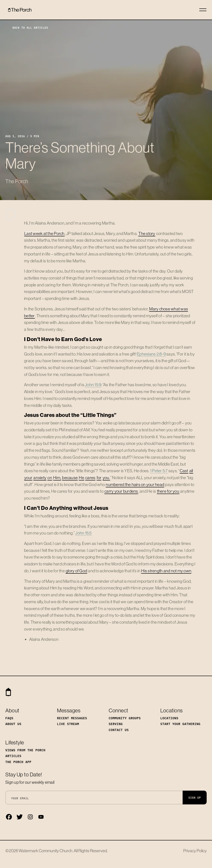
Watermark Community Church (46, 851)
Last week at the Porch (44, 233)
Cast (184, 471)
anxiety (40, 478)
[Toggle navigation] (203, 10)
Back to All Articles (27, 27)
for (99, 478)
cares (90, 478)
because (70, 478)
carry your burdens (121, 491)
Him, (57, 478)
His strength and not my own (166, 571)
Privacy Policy (195, 851)
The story (147, 233)
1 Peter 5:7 (159, 471)
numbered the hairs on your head (135, 484)
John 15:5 (83, 533)
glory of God (76, 571)
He (82, 478)
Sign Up (195, 797)
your (28, 478)
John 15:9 (93, 385)
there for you (168, 491)
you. (106, 478)
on (50, 478)
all (191, 471)
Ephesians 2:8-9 (151, 354)
